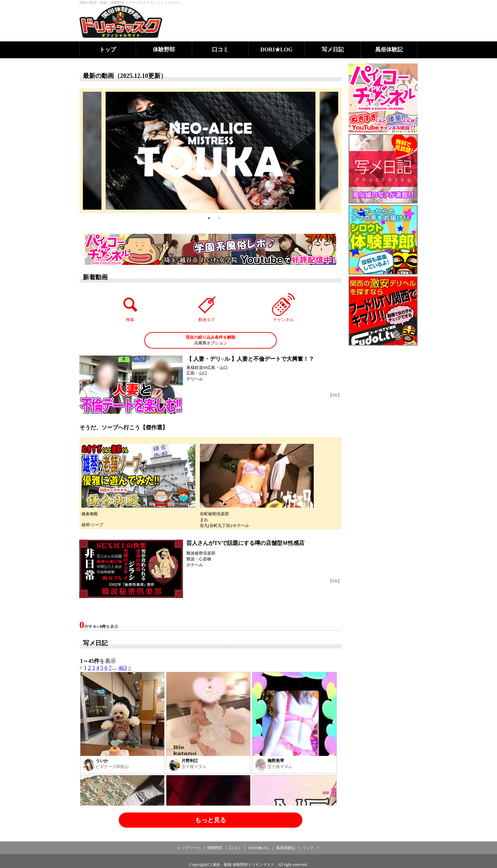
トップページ (188, 848)
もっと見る (211, 820)
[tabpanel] (211, 151)
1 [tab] (209, 218)
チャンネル (283, 308)
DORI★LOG (276, 49)
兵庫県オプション (211, 340)
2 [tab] (219, 218)
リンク (308, 848)
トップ (108, 49)
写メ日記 (333, 49)
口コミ (220, 49)
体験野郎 (164, 49)
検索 (130, 308)
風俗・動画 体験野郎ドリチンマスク (243, 865)
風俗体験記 (389, 49)
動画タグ (207, 308)
